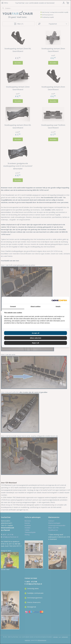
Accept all (36, 333)
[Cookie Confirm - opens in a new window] (59, 300)
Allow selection (36, 338)
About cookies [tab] (35, 307)
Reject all (35, 343)
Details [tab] (58, 307)
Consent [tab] (13, 307)
